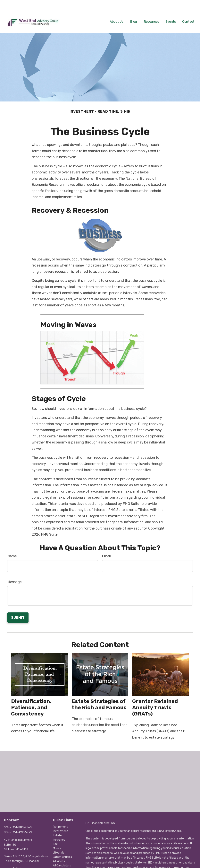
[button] (117, 10)
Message (14, 570)
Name (12, 544)
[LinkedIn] (13, 863)
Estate (57, 824)
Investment (60, 819)
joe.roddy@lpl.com (15, 857)
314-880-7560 (22, 816)
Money (57, 837)
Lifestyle (59, 841)
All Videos (59, 850)
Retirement (60, 815)
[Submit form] (18, 606)
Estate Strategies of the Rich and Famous (99, 693)
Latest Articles (62, 845)
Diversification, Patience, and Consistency (31, 696)
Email (106, 544)
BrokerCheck (173, 819)
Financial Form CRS (103, 811)
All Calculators (62, 854)
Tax (55, 832)
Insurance (59, 828)
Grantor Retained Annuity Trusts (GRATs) (155, 696)
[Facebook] (7, 863)
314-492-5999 (22, 821)
